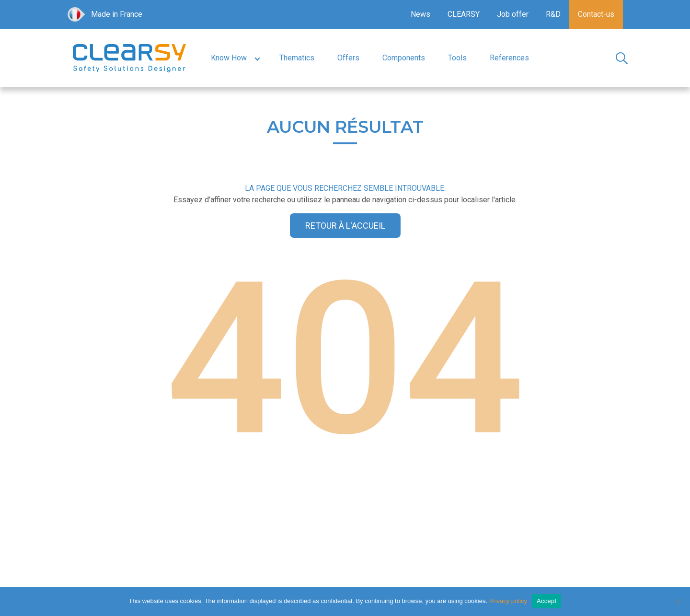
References (509, 58)
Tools (457, 58)
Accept (546, 601)
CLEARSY (464, 14)
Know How (229, 58)
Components (404, 58)
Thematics (297, 58)
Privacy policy (508, 601)
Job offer (513, 14)
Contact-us (596, 14)
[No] (678, 601)
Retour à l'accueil (345, 226)
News (420, 14)
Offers (348, 58)
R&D (553, 14)
